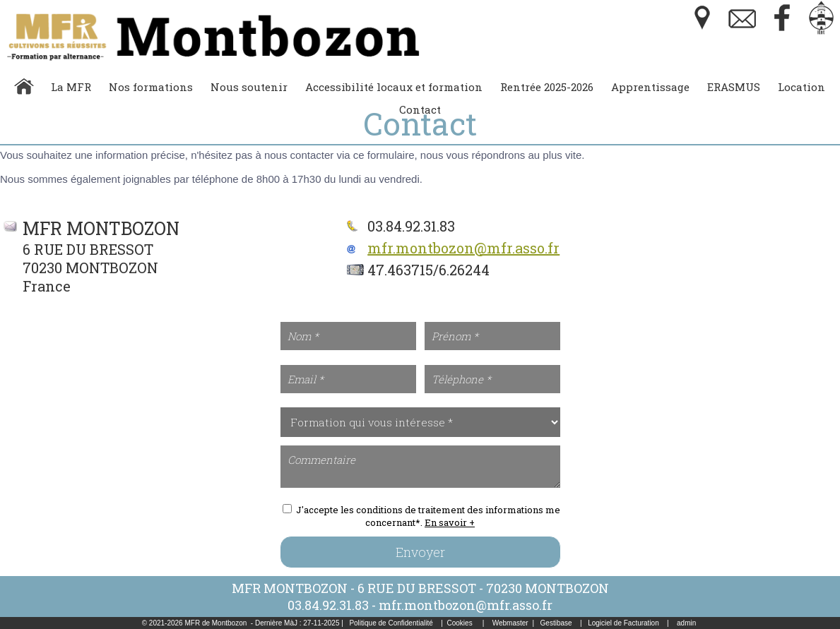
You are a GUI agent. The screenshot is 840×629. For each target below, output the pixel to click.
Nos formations (151, 87)
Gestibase (556, 623)
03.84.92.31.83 (328, 605)
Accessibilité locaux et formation (394, 87)
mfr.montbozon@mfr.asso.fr (463, 248)
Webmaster (510, 623)
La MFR (71, 87)
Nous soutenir (249, 87)
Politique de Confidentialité (391, 623)
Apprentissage (650, 87)
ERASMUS (734, 87)
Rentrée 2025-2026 (547, 87)
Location (801, 87)
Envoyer (420, 552)
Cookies (460, 623)
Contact (420, 109)
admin (686, 623)
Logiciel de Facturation (623, 623)
